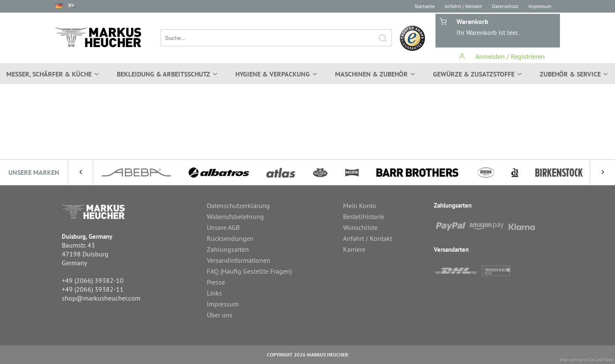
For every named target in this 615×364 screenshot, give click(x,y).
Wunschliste (360, 227)
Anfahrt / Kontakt (463, 6)
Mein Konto (360, 206)
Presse (216, 282)
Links (214, 293)
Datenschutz (505, 6)
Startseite (425, 6)
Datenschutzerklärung (238, 206)
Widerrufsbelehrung (235, 216)
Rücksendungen (230, 238)
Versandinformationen (239, 260)
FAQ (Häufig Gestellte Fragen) (249, 271)
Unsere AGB (223, 227)
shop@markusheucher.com (101, 298)
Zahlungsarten (228, 249)
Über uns (220, 315)
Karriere (354, 249)
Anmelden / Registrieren (502, 56)
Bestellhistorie (364, 216)
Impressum (540, 6)
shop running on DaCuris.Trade (586, 360)
